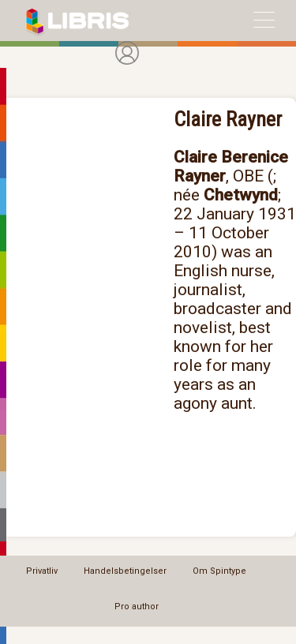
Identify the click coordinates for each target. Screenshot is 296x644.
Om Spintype (219, 571)
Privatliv (42, 571)
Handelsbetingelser (125, 571)
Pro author (137, 607)
